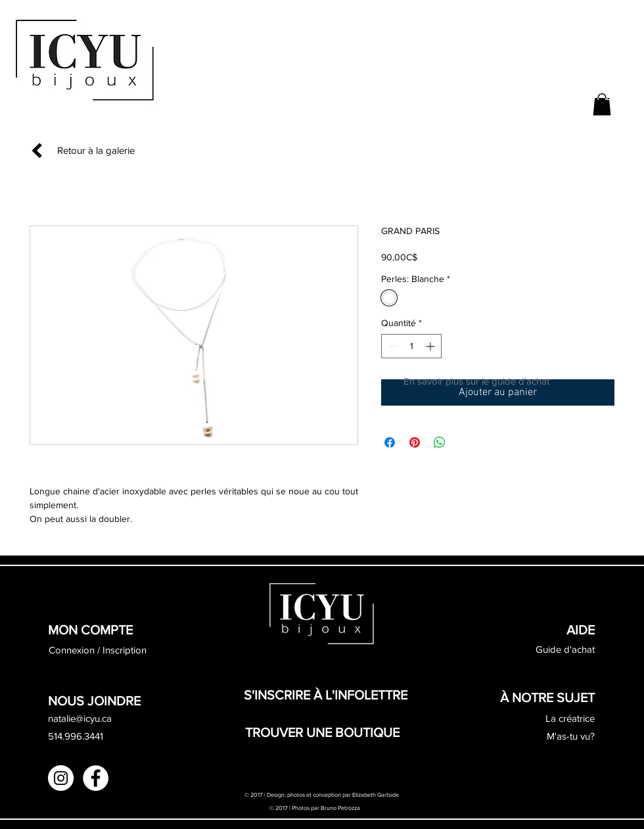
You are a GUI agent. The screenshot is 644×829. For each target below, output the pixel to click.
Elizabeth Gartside (376, 794)
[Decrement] (391, 346)
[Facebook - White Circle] (96, 778)
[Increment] (431, 346)
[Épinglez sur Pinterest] (415, 442)
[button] (602, 104)
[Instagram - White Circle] (61, 778)
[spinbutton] (411, 346)
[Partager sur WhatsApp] (440, 442)
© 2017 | (281, 808)
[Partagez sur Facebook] (390, 442)
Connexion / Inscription (98, 650)
